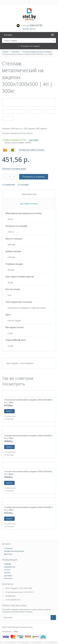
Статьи (7, 570)
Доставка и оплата (29, 204)
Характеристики (29, 194)
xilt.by (16, 632)
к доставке (34, 140)
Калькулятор (10, 567)
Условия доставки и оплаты (31, 150)
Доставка (8, 576)
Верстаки (8, 554)
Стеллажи (15, 52)
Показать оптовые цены (14, 169)
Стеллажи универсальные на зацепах (37, 52)
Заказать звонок (29, 29)
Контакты (8, 578)
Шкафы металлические (14, 551)
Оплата (7, 573)
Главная (5, 52)
